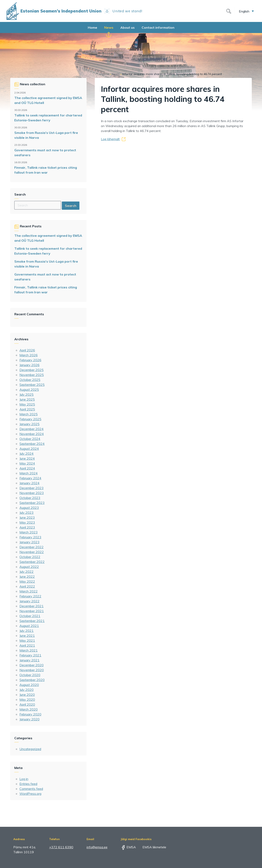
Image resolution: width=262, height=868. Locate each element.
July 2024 (27, 453)
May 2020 (27, 699)
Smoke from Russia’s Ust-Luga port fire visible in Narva (46, 135)
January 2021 (29, 660)
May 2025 (27, 404)
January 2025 (29, 424)
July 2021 (27, 631)
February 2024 (30, 478)
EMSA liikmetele (151, 847)
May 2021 (27, 640)
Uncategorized (30, 749)
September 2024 (32, 444)
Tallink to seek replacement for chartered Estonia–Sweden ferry (48, 118)
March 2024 (29, 473)
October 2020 (30, 675)
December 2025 (32, 370)
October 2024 (30, 439)
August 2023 (29, 508)
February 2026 (30, 360)
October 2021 (30, 616)
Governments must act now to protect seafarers (45, 153)
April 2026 (27, 350)
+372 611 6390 (61, 847)
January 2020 (29, 719)
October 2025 (30, 380)
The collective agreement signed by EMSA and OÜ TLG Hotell (48, 100)
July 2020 (27, 690)
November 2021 (32, 611)
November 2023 (32, 493)
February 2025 (30, 419)
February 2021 (30, 655)
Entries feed (28, 784)
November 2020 (32, 670)
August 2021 (29, 626)
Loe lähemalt (110, 139)
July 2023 (27, 513)
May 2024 (27, 463)
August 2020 (29, 685)
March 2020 (29, 709)
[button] (246, 11)
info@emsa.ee (97, 847)
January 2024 (29, 483)
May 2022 (27, 581)
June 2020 (27, 695)
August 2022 (29, 567)
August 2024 (29, 449)
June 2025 (27, 399)
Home (93, 27)
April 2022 (27, 586)
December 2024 (32, 429)
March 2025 (29, 414)
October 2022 (30, 557)
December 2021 (32, 606)
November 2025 (32, 375)
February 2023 (30, 537)
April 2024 (27, 468)
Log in (24, 779)
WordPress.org (30, 794)
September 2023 (32, 503)
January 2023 (29, 542)
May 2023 (27, 522)
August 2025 (29, 390)
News (109, 27)
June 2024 (27, 458)
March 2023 (29, 532)
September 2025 (32, 385)
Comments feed (31, 789)
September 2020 (32, 680)
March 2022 (29, 591)
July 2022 (27, 572)
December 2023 (32, 488)
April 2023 (27, 527)
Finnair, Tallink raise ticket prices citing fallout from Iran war (46, 170)
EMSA (128, 847)
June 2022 (27, 576)
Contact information (158, 27)
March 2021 (29, 650)
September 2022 (32, 562)
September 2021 (32, 621)
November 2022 (32, 552)
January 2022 (29, 601)
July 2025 (27, 394)
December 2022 (32, 547)
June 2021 (27, 636)
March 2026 (29, 355)
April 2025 (27, 409)
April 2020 (27, 704)
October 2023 (30, 498)
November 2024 (32, 434)
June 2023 (27, 517)
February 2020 (30, 714)
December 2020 (32, 665)
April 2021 (27, 645)
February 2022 (30, 596)
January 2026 (29, 365)
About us (128, 27)
